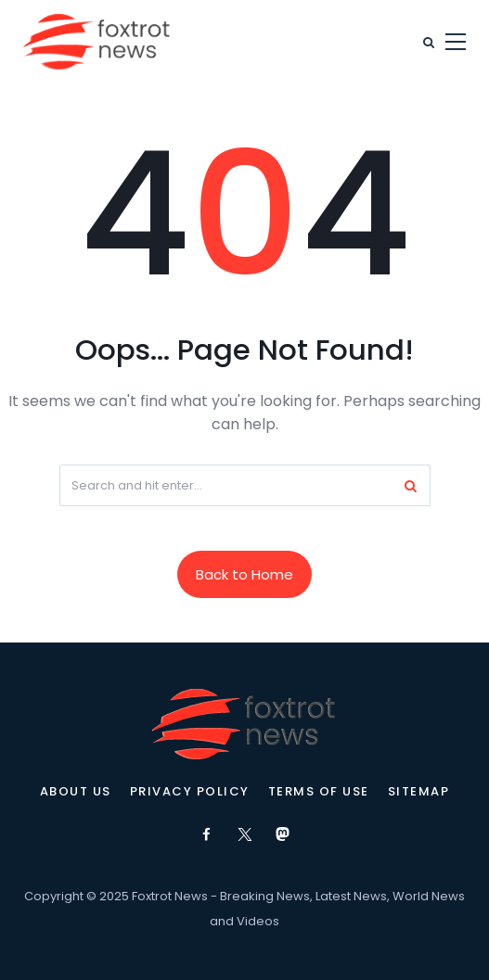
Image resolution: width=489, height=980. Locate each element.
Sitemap (419, 792)
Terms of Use (319, 792)
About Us (76, 792)
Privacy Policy (190, 792)
